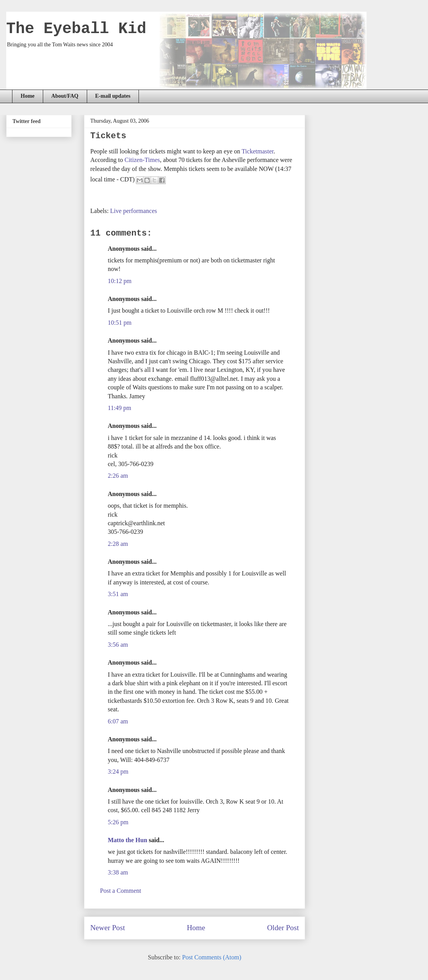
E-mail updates (113, 96)
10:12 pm (120, 281)
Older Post (283, 928)
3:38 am (118, 872)
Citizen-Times (142, 160)
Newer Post (108, 928)
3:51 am (118, 594)
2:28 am (118, 544)
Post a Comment (121, 891)
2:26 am (118, 476)
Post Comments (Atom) (212, 957)
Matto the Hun (127, 840)
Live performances (133, 211)
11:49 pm (119, 408)
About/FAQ (65, 96)
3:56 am (118, 645)
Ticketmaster (258, 151)
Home (28, 96)
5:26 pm (118, 822)
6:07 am (118, 721)
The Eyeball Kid (76, 29)
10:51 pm (120, 323)
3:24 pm (118, 772)
